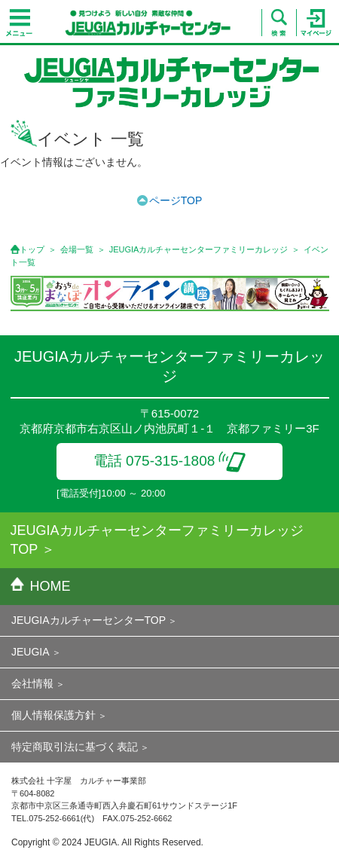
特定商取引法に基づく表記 (75, 747)
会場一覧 (77, 249)
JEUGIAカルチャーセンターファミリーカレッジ (199, 249)
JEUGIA (31, 652)
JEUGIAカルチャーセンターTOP (89, 620)
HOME (41, 586)
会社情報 (32, 683)
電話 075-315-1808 (170, 461)
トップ (32, 249)
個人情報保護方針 (53, 715)
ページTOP (176, 200)
